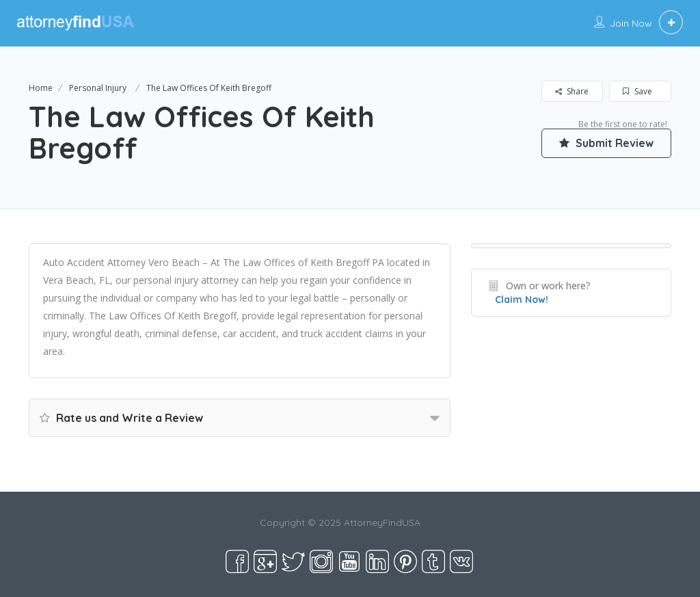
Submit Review (606, 143)
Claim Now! (522, 300)
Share (572, 91)
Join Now (631, 23)
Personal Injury (98, 88)
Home (41, 88)
